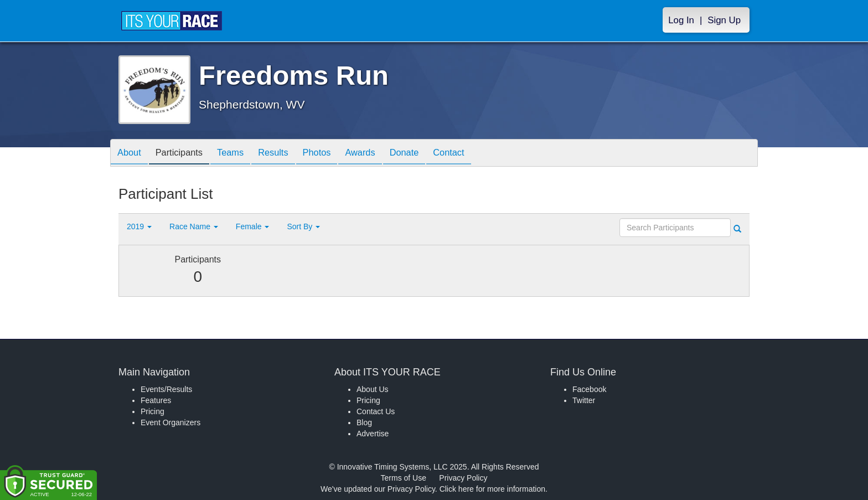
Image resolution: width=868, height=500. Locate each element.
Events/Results (166, 389)
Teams (241, 154)
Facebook (589, 389)
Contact (480, 154)
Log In (681, 20)
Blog (364, 422)
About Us (373, 389)
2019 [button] (139, 226)
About (131, 154)
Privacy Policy (463, 478)
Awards (383, 154)
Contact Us (376, 411)
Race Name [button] (194, 226)
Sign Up (724, 20)
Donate (431, 154)
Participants (185, 154)
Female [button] (253, 226)
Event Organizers (170, 422)
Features (156, 400)
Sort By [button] (303, 226)
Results (288, 154)
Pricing (153, 411)
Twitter (584, 400)
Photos (335, 154)
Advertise (373, 434)
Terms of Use (404, 478)
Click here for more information (492, 489)
